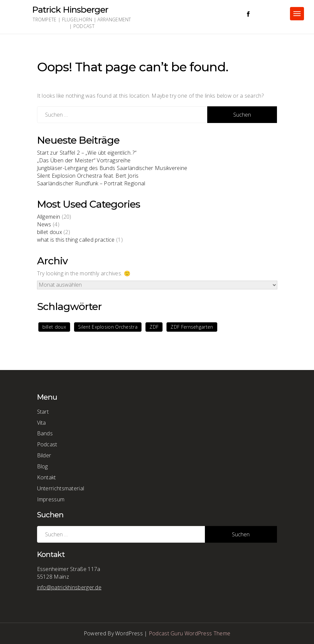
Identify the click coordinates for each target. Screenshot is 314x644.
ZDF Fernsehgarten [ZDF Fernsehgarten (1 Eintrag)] (192, 327)
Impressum (51, 499)
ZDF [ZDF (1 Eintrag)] (154, 327)
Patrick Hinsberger (70, 10)
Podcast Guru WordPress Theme (190, 633)
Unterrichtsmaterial (61, 488)
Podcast (47, 444)
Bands (45, 433)
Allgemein (49, 217)
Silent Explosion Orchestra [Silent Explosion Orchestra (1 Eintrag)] (108, 327)
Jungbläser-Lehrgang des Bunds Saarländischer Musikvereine (112, 168)
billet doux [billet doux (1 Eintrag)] (54, 327)
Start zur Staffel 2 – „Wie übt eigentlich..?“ (87, 153)
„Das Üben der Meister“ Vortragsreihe (84, 160)
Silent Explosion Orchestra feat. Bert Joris (88, 176)
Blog (43, 466)
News (44, 224)
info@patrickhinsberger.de (69, 587)
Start (43, 412)
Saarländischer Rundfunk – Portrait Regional (91, 183)
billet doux (50, 232)
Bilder (44, 455)
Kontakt (47, 477)
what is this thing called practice (76, 240)
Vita (42, 423)
